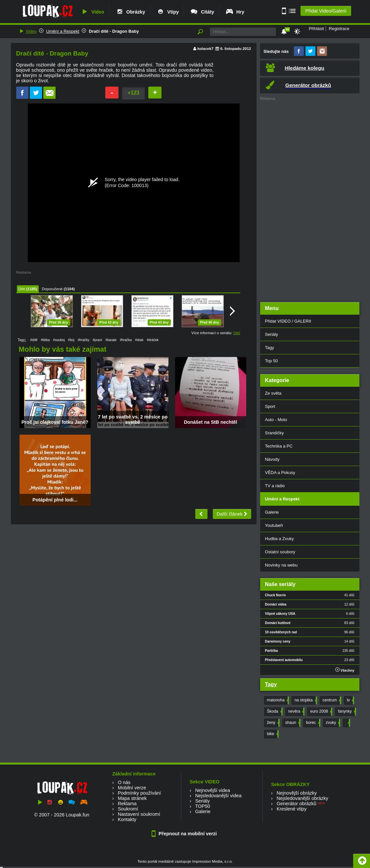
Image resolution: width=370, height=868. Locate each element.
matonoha (277, 700)
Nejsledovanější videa (218, 796)
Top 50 (272, 361)
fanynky (346, 712)
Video (92, 12)
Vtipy (167, 12)
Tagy (270, 348)
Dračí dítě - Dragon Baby (114, 31)
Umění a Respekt (63, 31)
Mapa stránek (132, 798)
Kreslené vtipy (292, 809)
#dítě (34, 340)
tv (350, 700)
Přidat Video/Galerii (326, 11)
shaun (292, 723)
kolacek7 (205, 49)
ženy (273, 723)
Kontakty (127, 819)
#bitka (45, 340)
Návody (272, 459)
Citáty (202, 12)
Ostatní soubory (280, 552)
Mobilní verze (132, 788)
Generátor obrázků (297, 804)
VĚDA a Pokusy (280, 473)
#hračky (84, 340)
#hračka (126, 340)
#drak (139, 340)
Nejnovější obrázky (297, 793)
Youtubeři (274, 525)
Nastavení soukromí (139, 814)
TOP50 (202, 806)
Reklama (127, 804)
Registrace (339, 29)
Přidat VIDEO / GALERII (288, 321)
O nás (124, 782)
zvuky (333, 723)
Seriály (272, 334)
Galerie (272, 512)
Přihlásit (316, 29)
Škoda (274, 712)
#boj (71, 340)
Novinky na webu (281, 565)
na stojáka (305, 700)
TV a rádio (275, 486)
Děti (22, 289)
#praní (97, 340)
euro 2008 (321, 712)
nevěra (296, 712)
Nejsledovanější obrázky (302, 798)
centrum (331, 700)
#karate (111, 340)
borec (313, 723)
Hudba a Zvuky (279, 539)
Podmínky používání (139, 793)
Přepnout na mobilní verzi (185, 834)
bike (272, 734)
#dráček (153, 340)
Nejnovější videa (213, 790)
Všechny (345, 670)
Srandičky (275, 433)
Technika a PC (279, 446)
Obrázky (130, 12)
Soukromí (128, 809)
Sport (270, 406)
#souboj (59, 340)
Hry (235, 12)
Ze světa (273, 393)
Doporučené (52, 289)
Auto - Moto (276, 420)
